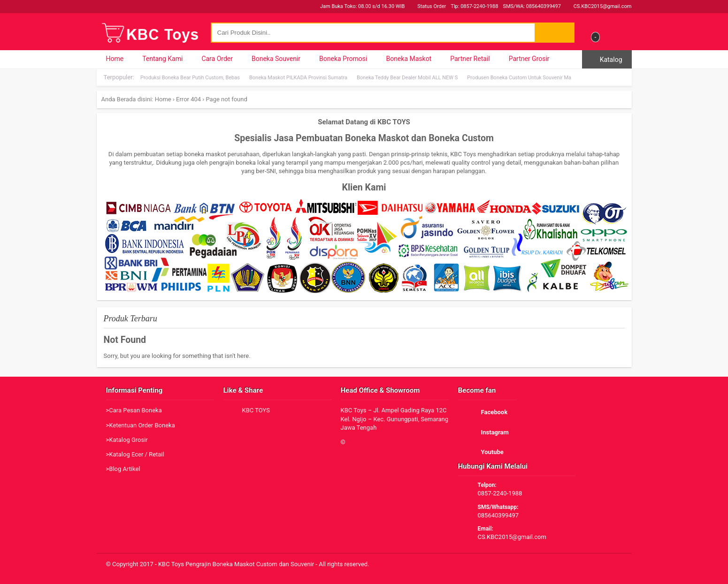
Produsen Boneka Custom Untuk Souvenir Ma (519, 78)
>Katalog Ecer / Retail (135, 454)
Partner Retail (470, 59)
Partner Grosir (529, 59)
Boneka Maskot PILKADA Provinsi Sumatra (298, 78)
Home (115, 59)
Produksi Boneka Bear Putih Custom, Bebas (190, 78)
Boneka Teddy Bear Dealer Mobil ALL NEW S (407, 78)
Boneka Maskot (409, 59)
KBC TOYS (256, 410)
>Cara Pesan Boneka (134, 410)
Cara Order (217, 59)
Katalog (607, 60)
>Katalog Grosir (127, 440)
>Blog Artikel (123, 469)
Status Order (428, 6)
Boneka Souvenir (276, 59)
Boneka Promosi (343, 59)
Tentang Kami (162, 59)
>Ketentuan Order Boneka (141, 425)
